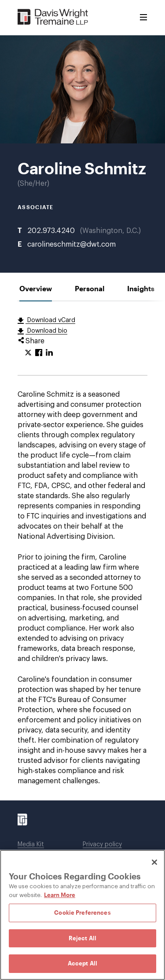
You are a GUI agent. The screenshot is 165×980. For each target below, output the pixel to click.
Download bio (46, 331)
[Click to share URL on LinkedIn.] (49, 353)
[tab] (36, 288)
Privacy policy (102, 845)
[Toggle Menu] (143, 18)
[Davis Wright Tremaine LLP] (53, 17)
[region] (82, 915)
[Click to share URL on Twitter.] (28, 353)
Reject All (82, 938)
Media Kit (31, 845)
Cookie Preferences (82, 912)
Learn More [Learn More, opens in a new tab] (60, 895)
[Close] (154, 862)
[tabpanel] (82, 551)
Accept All (82, 963)
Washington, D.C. (110, 231)
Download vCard (50, 320)
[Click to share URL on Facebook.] (39, 353)
